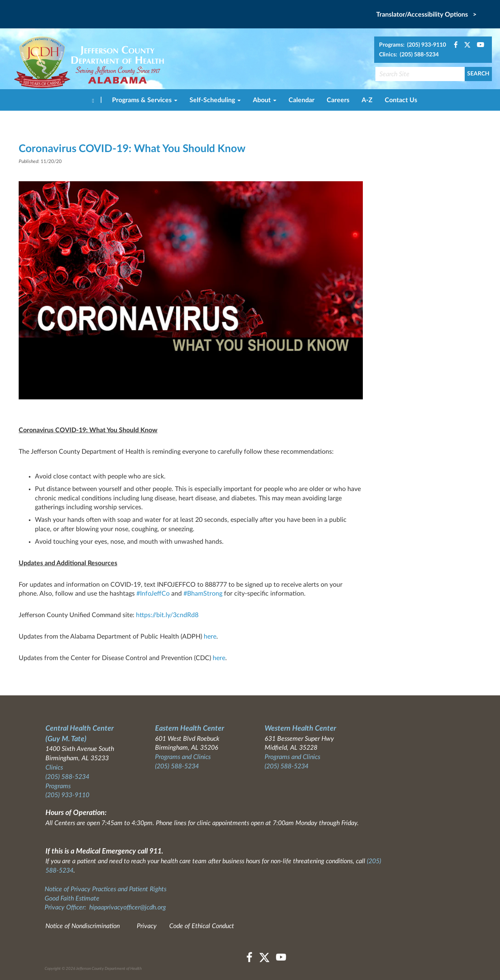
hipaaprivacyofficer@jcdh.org (128, 907)
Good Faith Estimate (72, 899)
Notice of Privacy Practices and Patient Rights (106, 889)
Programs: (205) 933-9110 (413, 45)
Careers (338, 100)
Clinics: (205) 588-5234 (409, 55)
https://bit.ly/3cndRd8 (167, 615)
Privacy (147, 926)
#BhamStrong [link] (203, 594)
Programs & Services (145, 100)
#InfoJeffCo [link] (153, 594)
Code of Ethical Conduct (202, 926)
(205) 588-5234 (67, 777)
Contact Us (401, 100)
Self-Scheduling (215, 100)
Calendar (302, 100)
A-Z (367, 100)
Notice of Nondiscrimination (83, 926)
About (265, 100)
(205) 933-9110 (67, 795)
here (210, 637)
